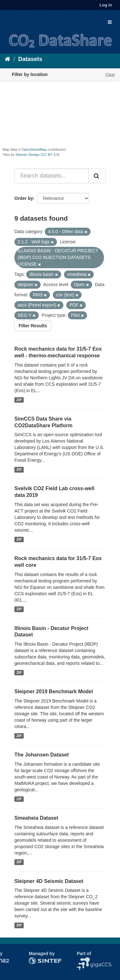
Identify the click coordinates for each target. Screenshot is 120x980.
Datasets (30, 59)
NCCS (83, 961)
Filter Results (33, 326)
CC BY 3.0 (50, 155)
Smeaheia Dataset (36, 818)
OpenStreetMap (34, 149)
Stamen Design (28, 155)
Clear (110, 75)
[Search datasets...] (52, 176)
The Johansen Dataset (42, 755)
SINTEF (37, 961)
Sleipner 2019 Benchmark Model (54, 691)
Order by (24, 198)
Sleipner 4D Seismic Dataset (49, 881)
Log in (106, 5)
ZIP (19, 400)
